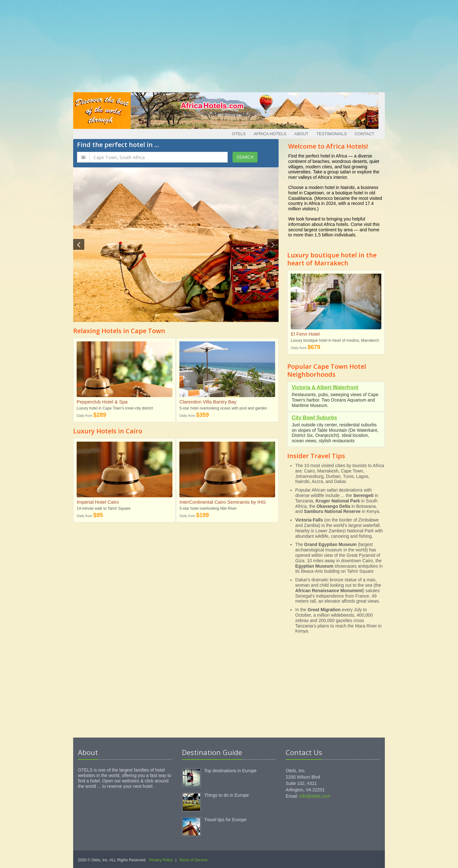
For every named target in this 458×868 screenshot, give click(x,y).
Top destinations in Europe (230, 771)
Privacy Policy (161, 860)
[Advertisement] (229, 45)
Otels (239, 134)
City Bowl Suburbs (314, 418)
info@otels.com (315, 796)
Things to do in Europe (227, 795)
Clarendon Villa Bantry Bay (208, 402)
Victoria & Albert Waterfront (325, 387)
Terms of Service (193, 860)
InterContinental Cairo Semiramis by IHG (223, 502)
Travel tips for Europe (225, 820)
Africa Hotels (270, 134)
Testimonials (332, 134)
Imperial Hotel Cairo (98, 502)
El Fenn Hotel (305, 334)
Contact (364, 134)
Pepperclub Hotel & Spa (102, 402)
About (301, 134)
